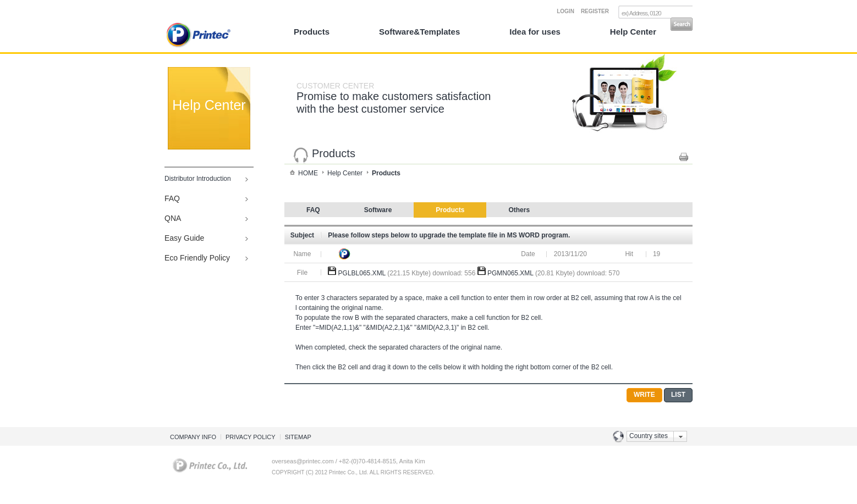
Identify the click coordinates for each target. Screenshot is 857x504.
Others (519, 210)
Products (312, 32)
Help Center (633, 32)
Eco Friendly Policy (197, 258)
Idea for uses (535, 32)
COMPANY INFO (193, 437)
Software (378, 210)
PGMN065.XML (510, 273)
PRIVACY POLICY (251, 437)
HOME (308, 173)
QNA (173, 218)
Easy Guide (184, 238)
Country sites (649, 436)
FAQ (172, 198)
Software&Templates (419, 32)
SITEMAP (298, 437)
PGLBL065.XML (362, 273)
